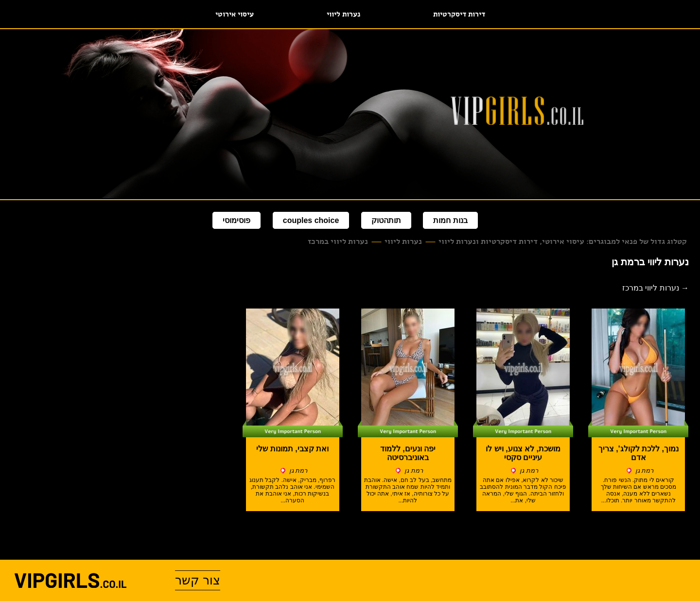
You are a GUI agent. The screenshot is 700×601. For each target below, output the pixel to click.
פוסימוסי (236, 220)
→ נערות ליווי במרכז (656, 288)
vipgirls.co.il (70, 580)
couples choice (311, 220)
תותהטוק (386, 220)
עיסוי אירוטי (235, 14)
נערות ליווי (343, 14)
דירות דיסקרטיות (459, 14)
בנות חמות (450, 220)
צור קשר (198, 580)
